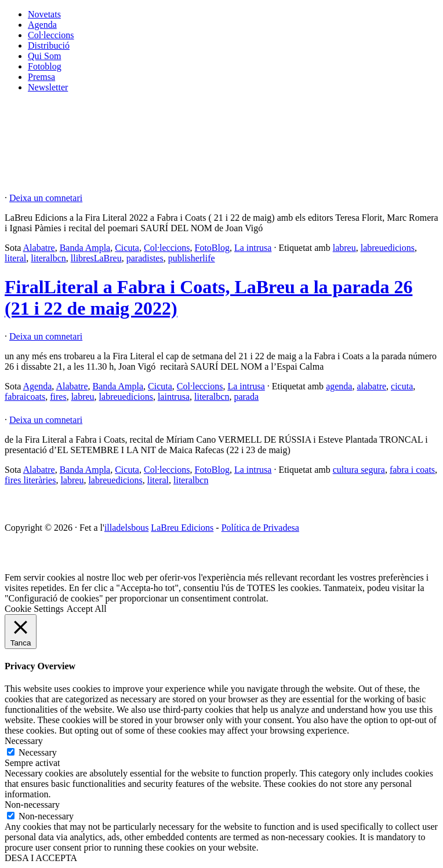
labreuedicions (388, 248)
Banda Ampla (85, 248)
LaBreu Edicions (182, 528)
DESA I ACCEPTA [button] (41, 858)
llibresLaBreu (96, 258)
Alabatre (39, 248)
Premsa (41, 77)
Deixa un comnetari (46, 198)
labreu (344, 248)
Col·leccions (51, 35)
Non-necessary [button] (32, 805)
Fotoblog (45, 66)
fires (58, 397)
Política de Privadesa (260, 528)
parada (246, 397)
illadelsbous (126, 528)
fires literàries (30, 480)
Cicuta (127, 248)
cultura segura (359, 470)
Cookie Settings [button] (34, 609)
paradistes (145, 258)
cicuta (402, 386)
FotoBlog (212, 248)
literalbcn (48, 258)
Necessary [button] (24, 741)
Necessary (38, 752)
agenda (339, 386)
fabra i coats (412, 470)
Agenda (42, 25)
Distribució (49, 45)
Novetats (44, 14)
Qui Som (44, 56)
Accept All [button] (87, 609)
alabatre (371, 386)
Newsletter (48, 87)
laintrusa (174, 397)
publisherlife (192, 258)
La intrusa (253, 248)
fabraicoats (25, 397)
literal (15, 258)
